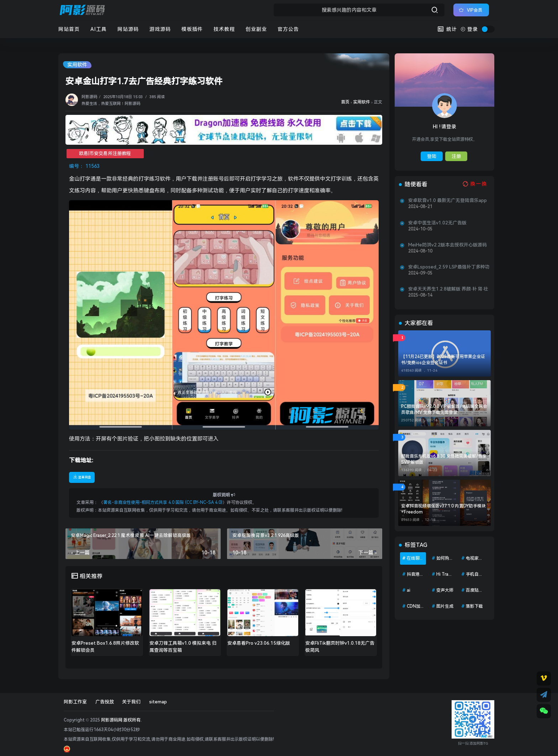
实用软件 (77, 65)
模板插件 (192, 29)
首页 (345, 102)
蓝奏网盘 (82, 477)
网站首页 (69, 29)
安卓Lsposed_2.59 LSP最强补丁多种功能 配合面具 (449, 267)
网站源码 (128, 29)
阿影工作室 (75, 702)
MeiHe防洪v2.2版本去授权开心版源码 (448, 245)
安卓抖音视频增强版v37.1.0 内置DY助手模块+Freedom (443, 509)
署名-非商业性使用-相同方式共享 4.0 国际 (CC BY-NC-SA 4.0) (163, 502)
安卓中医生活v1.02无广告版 (437, 223)
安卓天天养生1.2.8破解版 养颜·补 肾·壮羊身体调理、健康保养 (448, 289)
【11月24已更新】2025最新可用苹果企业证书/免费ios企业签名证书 (443, 360)
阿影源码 (89, 97)
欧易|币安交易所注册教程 (105, 153)
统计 (447, 29)
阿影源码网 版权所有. (121, 720)
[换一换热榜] (474, 184)
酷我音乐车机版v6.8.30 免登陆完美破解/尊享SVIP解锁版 (444, 459)
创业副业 (256, 29)
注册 (456, 156)
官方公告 (288, 29)
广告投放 (105, 702)
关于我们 (131, 702)
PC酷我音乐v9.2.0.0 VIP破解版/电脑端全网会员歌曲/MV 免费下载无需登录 (444, 409)
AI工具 (99, 29)
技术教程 (224, 29)
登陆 (432, 156)
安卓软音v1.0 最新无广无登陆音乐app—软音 (448, 201)
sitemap (158, 702)
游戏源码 (160, 29)
